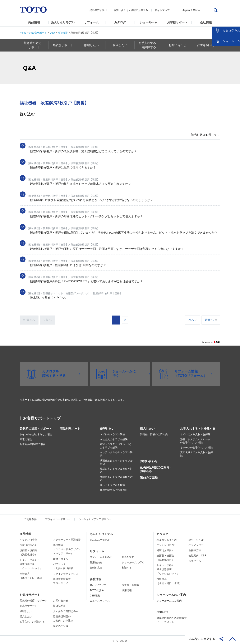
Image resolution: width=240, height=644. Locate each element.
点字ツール (195, 559)
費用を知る (96, 560)
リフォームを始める (101, 555)
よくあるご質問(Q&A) (65, 609)
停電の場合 (26, 437)
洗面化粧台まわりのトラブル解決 (116, 460)
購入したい (147, 426)
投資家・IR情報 (130, 583)
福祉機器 (63, 33)
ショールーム (149, 22)
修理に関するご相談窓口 (114, 488)
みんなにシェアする (202, 639)
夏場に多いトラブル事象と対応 (116, 468)
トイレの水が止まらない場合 (36, 432)
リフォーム (91, 22)
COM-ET (162, 610)
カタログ (120, 22)
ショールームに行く (133, 560)
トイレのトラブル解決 (112, 432)
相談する (127, 566)
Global (197, 10)
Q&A (52, 33)
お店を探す (128, 555)
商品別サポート (70, 426)
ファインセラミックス (66, 572)
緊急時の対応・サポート (36, 426)
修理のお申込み (139, 10)
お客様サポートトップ (42, 416)
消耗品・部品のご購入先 (154, 432)
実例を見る (96, 566)
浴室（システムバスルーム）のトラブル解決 (116, 444)
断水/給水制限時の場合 (33, 442)
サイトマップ (162, 10)
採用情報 (127, 588)
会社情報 (206, 22)
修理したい (107, 426)
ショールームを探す (226, 89)
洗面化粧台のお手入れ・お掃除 (197, 452)
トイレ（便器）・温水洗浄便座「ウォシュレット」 (31, 562)
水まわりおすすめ (167, 538)
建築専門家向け (98, 10)
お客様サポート (177, 22)
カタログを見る (223, 78)
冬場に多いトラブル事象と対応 (116, 477)
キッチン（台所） (30, 538)
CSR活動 (95, 594)
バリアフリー (196, 543)
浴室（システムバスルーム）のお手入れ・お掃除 (197, 439)
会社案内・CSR (197, 553)
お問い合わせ (121, 10)
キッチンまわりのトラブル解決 (116, 452)
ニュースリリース (100, 599)
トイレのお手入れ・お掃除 (195, 432)
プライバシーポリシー (58, 517)
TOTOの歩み (97, 588)
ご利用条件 (30, 517)
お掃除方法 (195, 548)
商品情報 (34, 22)
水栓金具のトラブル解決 (114, 437)
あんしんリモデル (63, 22)
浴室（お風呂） (28, 543)
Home (23, 33)
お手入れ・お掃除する (32, 620)
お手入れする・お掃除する (198, 426)
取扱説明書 (59, 604)
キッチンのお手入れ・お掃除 (197, 445)
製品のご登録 (149, 475)
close (235, 68)
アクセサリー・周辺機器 (67, 538)
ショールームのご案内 (171, 593)
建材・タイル (61, 557)
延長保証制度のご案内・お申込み (156, 467)
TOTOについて (98, 583)
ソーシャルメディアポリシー (95, 517)
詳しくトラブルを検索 (112, 483)
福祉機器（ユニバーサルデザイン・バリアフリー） (67, 547)
